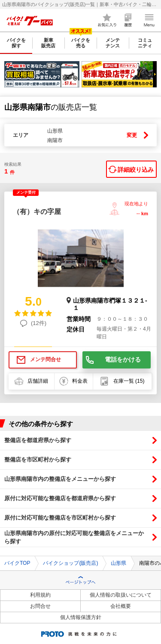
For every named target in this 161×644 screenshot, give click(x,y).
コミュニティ (145, 43)
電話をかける (123, 359)
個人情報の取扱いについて (121, 595)
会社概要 (121, 606)
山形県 (118, 563)
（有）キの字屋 (37, 212)
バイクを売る (81, 43)
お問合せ (40, 606)
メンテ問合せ (46, 359)
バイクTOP (17, 563)
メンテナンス (113, 43)
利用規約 (40, 595)
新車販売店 (48, 43)
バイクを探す (16, 43)
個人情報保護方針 (81, 617)
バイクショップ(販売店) (70, 563)
